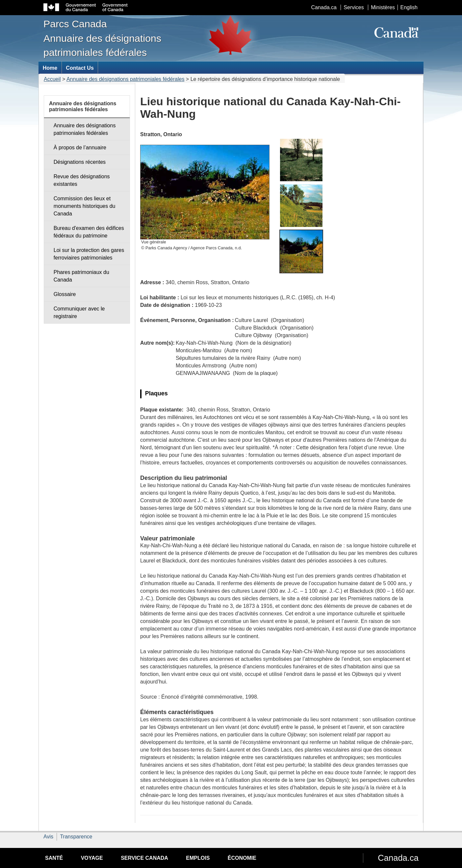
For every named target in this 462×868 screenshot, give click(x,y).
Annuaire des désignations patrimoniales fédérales (125, 79)
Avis (48, 837)
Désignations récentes (80, 162)
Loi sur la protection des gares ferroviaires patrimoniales (89, 254)
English (409, 7)
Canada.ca (324, 7)
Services (354, 7)
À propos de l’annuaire (80, 148)
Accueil (52, 79)
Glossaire (65, 294)
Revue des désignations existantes (82, 180)
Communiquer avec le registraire (79, 312)
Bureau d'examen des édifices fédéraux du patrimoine (89, 232)
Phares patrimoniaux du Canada (81, 276)
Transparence (76, 837)
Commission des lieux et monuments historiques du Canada (85, 206)
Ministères (383, 7)
